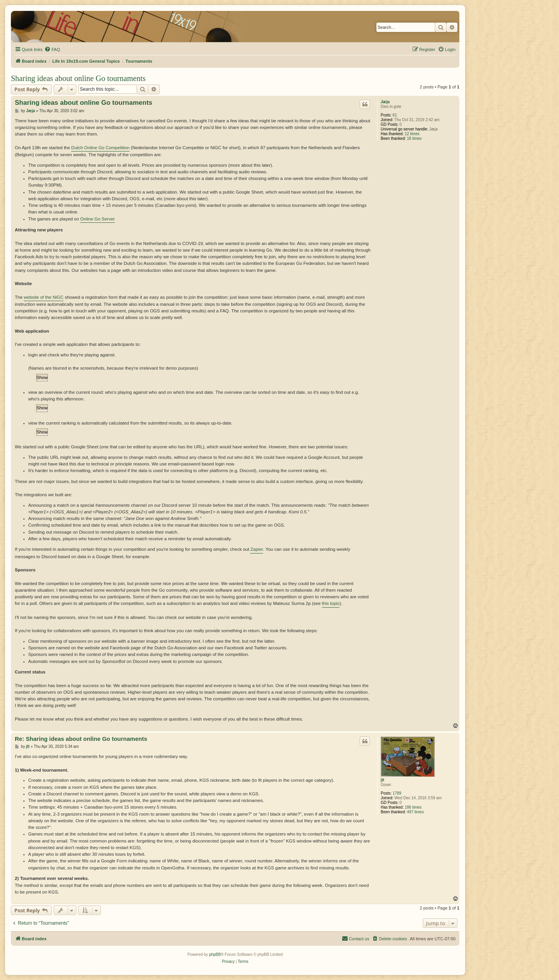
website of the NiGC (44, 297)
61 (395, 115)
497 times (415, 812)
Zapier (257, 549)
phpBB (215, 954)
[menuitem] (52, 49)
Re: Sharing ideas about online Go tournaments (81, 739)
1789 (397, 793)
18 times (414, 138)
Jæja (385, 102)
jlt (382, 780)
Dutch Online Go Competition (100, 148)
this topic (331, 603)
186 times (413, 807)
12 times (412, 134)
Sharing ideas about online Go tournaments (78, 78)
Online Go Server (98, 219)
